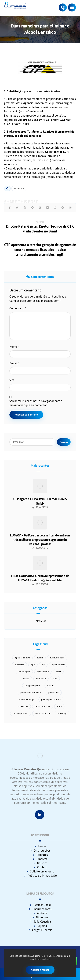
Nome (14, 347)
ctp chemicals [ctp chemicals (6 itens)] (58, 665)
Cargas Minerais (40, 930)
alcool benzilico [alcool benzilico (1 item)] (57, 658)
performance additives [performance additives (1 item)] (31, 693)
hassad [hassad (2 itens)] (26, 679)
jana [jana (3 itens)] (55, 679)
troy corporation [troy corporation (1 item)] (21, 713)
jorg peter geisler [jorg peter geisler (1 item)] (33, 686)
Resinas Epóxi (40, 905)
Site (12, 380)
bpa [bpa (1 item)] (33, 665)
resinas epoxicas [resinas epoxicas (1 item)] (43, 706)
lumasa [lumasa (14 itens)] (51, 686)
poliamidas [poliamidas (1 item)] (54, 693)
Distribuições (40, 851)
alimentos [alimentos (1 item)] (19, 665)
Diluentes (40, 917)
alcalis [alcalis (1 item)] (40, 658)
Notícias (41, 621)
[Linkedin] (40, 815)
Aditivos (40, 913)
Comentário (18, 308)
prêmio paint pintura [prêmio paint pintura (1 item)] (51, 700)
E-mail (14, 363)
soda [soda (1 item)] (59, 706)
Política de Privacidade (40, 876)
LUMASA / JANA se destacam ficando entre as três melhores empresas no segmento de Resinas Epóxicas (40, 540)
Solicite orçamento (40, 871)
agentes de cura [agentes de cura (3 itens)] (22, 658)
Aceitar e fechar (40, 970)
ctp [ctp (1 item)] (43, 665)
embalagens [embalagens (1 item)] (24, 672)
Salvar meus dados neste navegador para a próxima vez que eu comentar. (36, 403)
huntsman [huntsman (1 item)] (41, 679)
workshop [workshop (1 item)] (62, 713)
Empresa (40, 859)
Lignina (40, 926)
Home (40, 846)
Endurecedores (40, 909)
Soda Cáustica (40, 922)
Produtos (40, 855)
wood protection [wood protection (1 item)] (43, 713)
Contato (40, 867)
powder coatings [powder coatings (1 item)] (26, 700)
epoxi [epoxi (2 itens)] (58, 672)
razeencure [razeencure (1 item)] (23, 706)
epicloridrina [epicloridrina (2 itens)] (43, 672)
